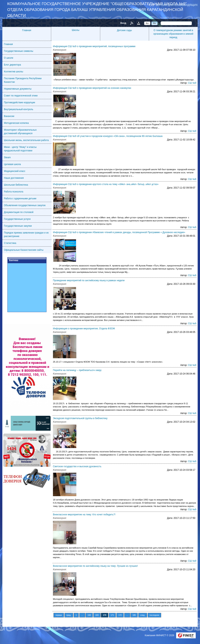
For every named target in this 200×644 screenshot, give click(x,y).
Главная (27, 30)
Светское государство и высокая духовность (77, 466)
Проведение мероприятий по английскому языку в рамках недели (89, 280)
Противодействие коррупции (20, 102)
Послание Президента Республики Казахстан (23, 80)
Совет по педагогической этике (21, 96)
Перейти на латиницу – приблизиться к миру (77, 370)
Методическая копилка (16, 123)
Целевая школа (12, 164)
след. (143, 615)
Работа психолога (14, 192)
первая (59, 615)
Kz (147, 23)
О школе (9, 58)
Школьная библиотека (16, 185)
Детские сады (124, 30)
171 (112, 615)
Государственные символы (19, 51)
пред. (69, 615)
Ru (155, 23)
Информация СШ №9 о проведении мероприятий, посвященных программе (94, 46)
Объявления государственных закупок (25, 205)
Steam (7, 157)
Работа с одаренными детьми (20, 198)
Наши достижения (14, 178)
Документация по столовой (19, 212)
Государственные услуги (17, 219)
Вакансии (9, 116)
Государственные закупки (18, 226)
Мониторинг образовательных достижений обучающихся (20, 132)
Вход (123, 23)
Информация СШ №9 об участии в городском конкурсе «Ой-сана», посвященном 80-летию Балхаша (108, 136)
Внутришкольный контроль (19, 109)
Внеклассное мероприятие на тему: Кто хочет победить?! (84, 515)
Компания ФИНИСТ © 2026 (160, 635)
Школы (76, 30)
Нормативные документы (18, 89)
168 (89, 615)
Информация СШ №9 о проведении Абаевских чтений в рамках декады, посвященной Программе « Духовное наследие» (119, 232)
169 (97, 615)
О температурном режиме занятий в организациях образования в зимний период (173, 34)
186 (134, 615)
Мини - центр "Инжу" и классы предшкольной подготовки (20, 149)
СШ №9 (192, 83)
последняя (154, 615)
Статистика (10, 243)
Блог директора (12, 65)
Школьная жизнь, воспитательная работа (26, 140)
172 (120, 615)
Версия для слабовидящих (177, 5)
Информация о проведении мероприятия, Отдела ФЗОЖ (84, 329)
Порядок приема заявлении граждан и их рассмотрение (26, 234)
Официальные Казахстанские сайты (24, 250)
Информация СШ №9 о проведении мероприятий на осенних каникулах (92, 88)
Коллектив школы (13, 72)
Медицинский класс (15, 171)
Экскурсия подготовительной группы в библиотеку (80, 418)
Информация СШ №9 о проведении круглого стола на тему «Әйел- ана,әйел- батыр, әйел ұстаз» (106, 184)
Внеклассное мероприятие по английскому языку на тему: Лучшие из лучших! (95, 566)
